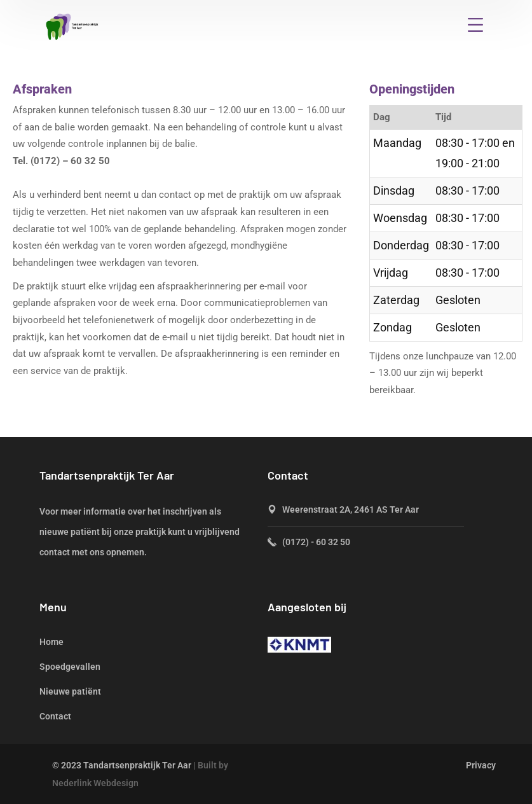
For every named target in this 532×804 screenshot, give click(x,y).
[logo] (72, 26)
